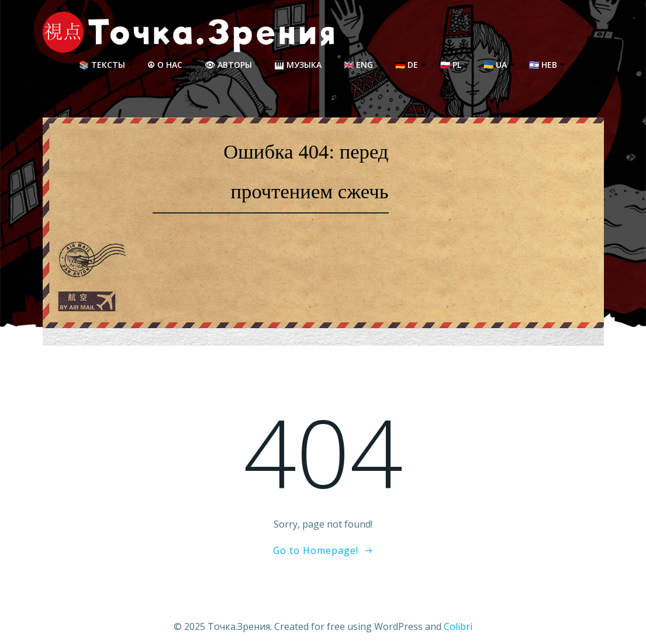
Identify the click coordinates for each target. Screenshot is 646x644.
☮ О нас (170, 65)
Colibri (458, 626)
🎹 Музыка (303, 65)
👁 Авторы (234, 65)
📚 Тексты (107, 65)
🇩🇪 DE (412, 65)
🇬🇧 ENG (364, 65)
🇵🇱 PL (456, 65)
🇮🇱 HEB (548, 65)
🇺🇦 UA (500, 65)
